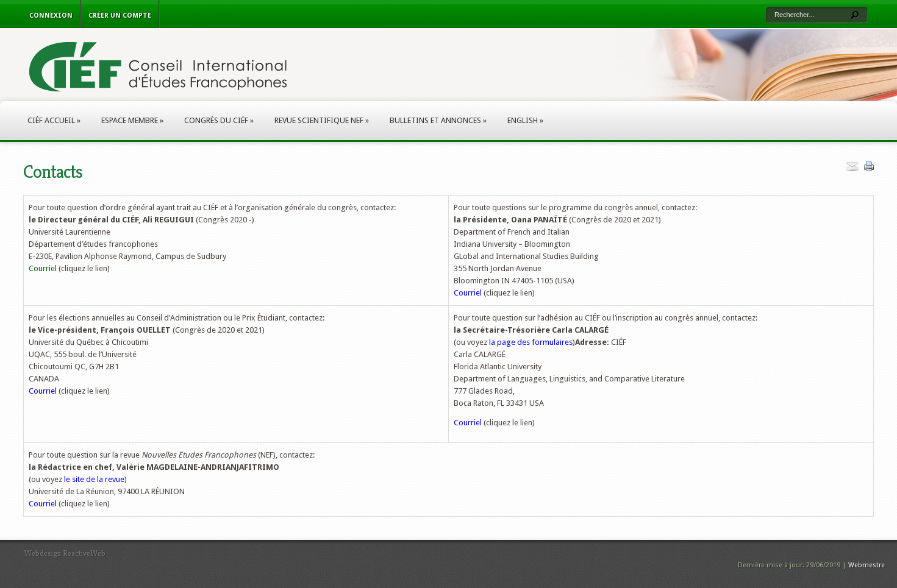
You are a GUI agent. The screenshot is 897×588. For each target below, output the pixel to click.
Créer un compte (120, 16)
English (525, 120)
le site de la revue (94, 479)
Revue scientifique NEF (322, 120)
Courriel (43, 268)
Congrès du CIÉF (219, 120)
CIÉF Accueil (54, 120)
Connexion (51, 16)
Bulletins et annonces (438, 120)
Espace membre (132, 120)
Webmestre (867, 565)
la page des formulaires (531, 342)
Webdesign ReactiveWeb (65, 553)
